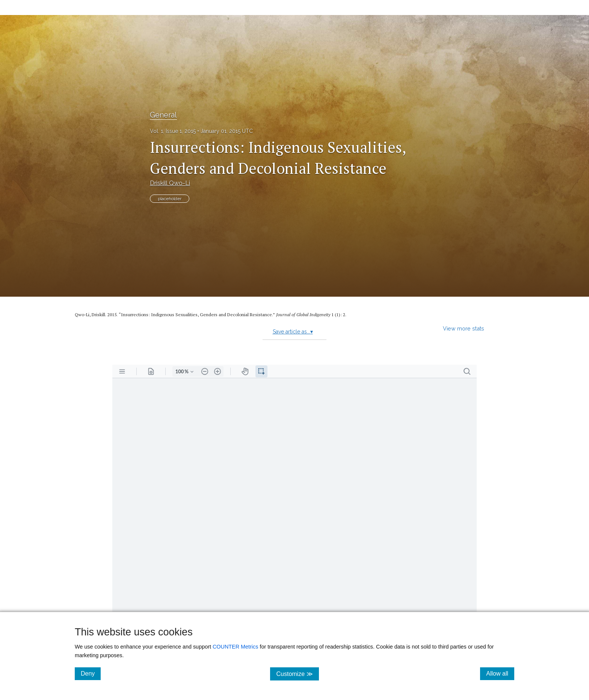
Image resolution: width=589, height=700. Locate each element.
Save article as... (293, 332)
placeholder (170, 199)
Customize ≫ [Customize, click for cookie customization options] (297, 674)
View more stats (464, 328)
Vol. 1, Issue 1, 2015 (173, 131)
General (163, 115)
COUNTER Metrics (236, 647)
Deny (91, 673)
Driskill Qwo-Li (170, 183)
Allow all (500, 673)
